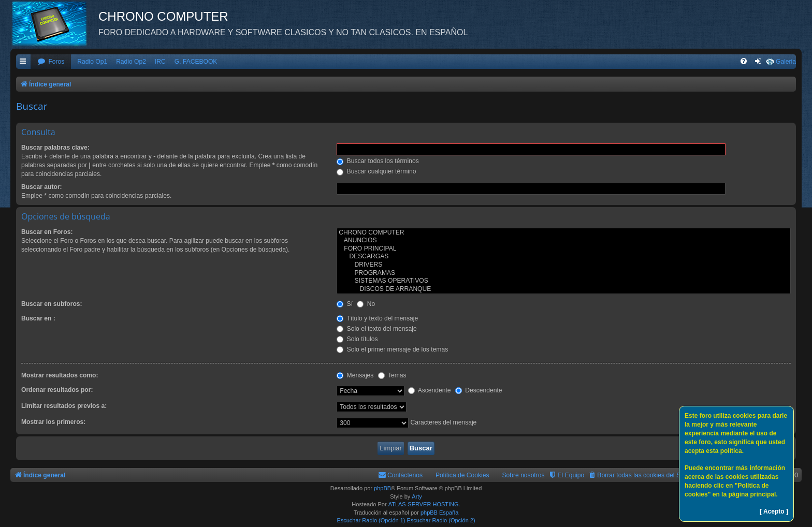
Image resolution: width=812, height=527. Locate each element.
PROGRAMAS (564, 273)
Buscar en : (38, 318)
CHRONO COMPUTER (564, 233)
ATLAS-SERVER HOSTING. (424, 504)
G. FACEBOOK (196, 62)
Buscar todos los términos (378, 161)
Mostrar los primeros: (53, 422)
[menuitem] (51, 62)
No (366, 304)
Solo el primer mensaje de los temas (392, 349)
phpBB (382, 488)
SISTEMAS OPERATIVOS (564, 281)
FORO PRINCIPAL (564, 249)
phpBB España (439, 513)
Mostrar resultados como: (60, 375)
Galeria (786, 62)
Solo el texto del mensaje (377, 329)
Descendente (479, 390)
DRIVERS (564, 265)
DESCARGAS (564, 257)
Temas (392, 375)
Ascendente (430, 390)
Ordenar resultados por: (57, 390)
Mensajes (355, 375)
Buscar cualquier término (376, 171)
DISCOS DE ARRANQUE (564, 289)
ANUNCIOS (564, 241)
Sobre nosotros (524, 475)
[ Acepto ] (774, 511)
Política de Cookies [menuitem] (462, 475)
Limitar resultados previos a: (64, 406)
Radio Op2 (131, 62)
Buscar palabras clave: (55, 148)
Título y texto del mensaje (377, 318)
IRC (160, 62)
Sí (345, 304)
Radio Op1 (92, 62)
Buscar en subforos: (52, 304)
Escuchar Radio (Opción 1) (371, 520)
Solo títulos (357, 339)
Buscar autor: (42, 187)
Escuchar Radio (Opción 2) (441, 520)
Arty (417, 496)
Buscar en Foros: (47, 232)
